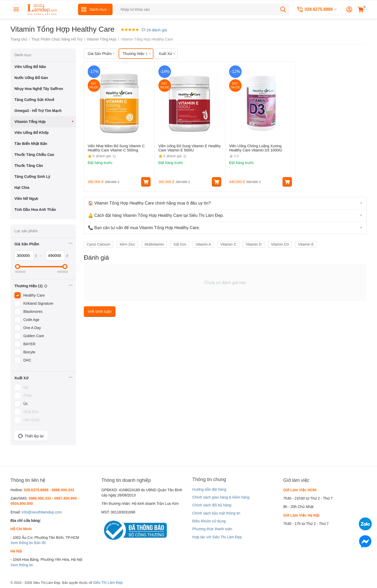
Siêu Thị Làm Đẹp (108, 583)
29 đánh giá (154, 30)
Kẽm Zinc (127, 244)
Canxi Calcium (98, 244)
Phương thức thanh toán (212, 529)
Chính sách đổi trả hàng (212, 505)
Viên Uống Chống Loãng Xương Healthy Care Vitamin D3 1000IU (256, 148)
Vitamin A (203, 244)
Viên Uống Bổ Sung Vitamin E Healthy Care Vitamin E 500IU (190, 148)
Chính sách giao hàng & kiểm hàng (221, 497)
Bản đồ (40, 543)
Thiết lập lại (31, 436)
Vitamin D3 (280, 244)
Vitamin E (306, 244)
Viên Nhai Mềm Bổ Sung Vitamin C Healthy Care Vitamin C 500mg (116, 148)
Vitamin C (228, 244)
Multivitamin (154, 244)
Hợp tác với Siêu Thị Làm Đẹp (217, 537)
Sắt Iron (180, 244)
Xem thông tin (22, 543)
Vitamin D (253, 244)
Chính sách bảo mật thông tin (216, 513)
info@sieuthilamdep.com (42, 512)
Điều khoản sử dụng (209, 521)
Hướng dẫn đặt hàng (209, 489)
